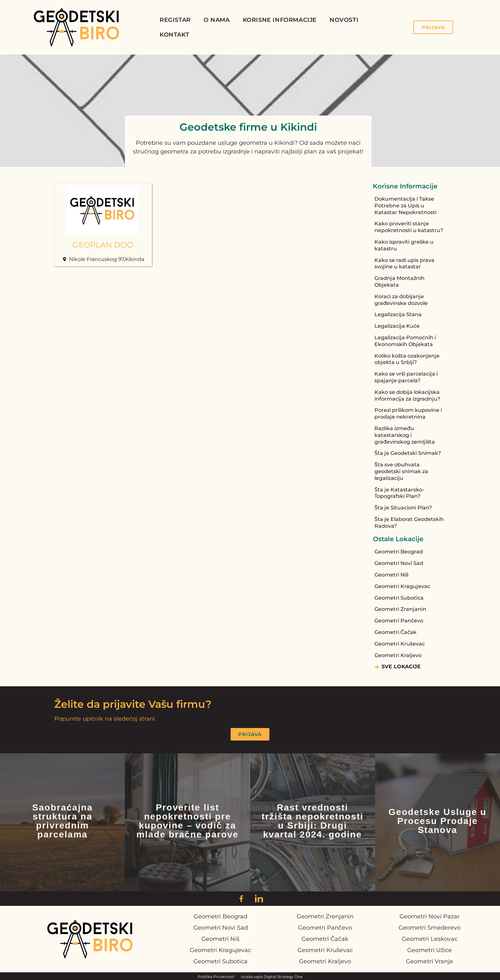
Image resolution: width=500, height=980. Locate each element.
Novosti (344, 20)
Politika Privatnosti (216, 977)
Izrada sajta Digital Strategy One (272, 977)
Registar (175, 20)
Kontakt (174, 35)
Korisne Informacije (280, 20)
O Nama (217, 20)
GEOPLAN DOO (103, 245)
